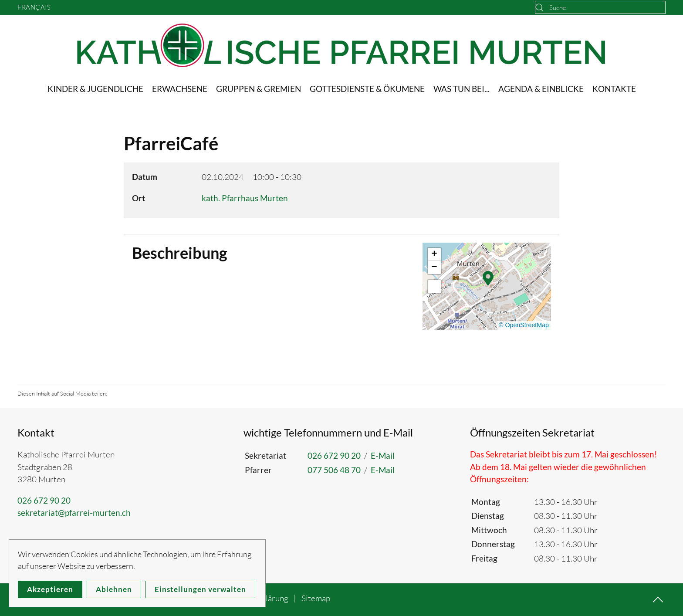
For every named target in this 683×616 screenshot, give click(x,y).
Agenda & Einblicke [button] (541, 89)
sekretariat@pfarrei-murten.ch (74, 513)
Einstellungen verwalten (200, 589)
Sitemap (316, 598)
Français (34, 7)
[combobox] (600, 7)
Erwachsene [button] (180, 89)
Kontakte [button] (614, 89)
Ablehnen (114, 589)
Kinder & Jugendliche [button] (95, 89)
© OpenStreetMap (524, 325)
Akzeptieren (50, 589)
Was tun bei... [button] (462, 89)
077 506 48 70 (334, 470)
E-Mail (383, 455)
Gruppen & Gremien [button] (259, 89)
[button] (488, 278)
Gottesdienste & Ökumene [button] (367, 89)
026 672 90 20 (44, 500)
